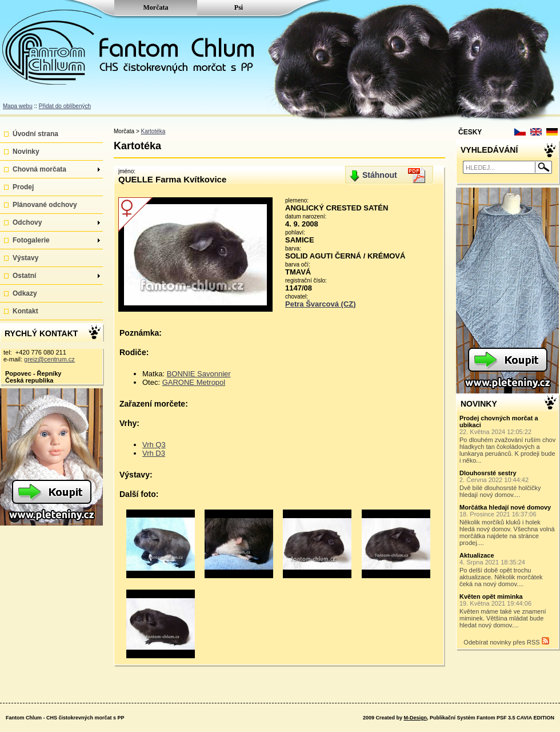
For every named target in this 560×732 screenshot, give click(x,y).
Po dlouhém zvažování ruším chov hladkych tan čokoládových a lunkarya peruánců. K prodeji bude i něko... (508, 439)
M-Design (415, 718)
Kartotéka (153, 131)
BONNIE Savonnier (199, 374)
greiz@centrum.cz (49, 359)
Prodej (23, 187)
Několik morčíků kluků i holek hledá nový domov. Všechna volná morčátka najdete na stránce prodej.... (508, 525)
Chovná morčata (56, 169)
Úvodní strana (35, 134)
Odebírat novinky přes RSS (506, 641)
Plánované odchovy (45, 205)
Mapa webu (18, 106)
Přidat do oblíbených (65, 106)
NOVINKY (479, 404)
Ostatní (56, 276)
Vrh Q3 (154, 445)
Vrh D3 (154, 453)
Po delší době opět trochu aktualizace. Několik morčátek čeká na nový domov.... (508, 570)
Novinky (26, 152)
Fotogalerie (56, 240)
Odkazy (25, 293)
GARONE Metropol (194, 382)
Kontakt (25, 311)
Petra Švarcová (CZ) (321, 304)
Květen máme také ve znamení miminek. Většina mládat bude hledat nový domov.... (508, 611)
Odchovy (56, 222)
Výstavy (25, 258)
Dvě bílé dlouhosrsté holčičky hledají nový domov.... (508, 484)
